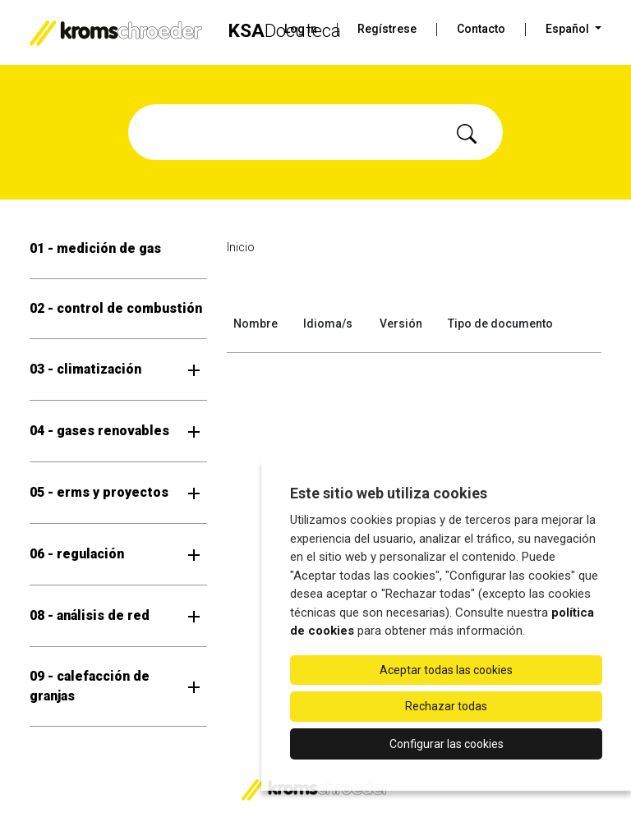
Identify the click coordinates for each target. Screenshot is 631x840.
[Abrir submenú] (194, 370)
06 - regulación (77, 554)
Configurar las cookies (447, 744)
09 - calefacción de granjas (90, 686)
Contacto (481, 29)
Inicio (241, 247)
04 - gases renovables (99, 431)
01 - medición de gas (95, 248)
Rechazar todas (446, 706)
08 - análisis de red (90, 615)
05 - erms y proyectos (99, 492)
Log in (301, 29)
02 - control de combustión (116, 308)
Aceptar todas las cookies (446, 670)
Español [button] (569, 29)
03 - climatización (85, 369)
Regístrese (387, 29)
